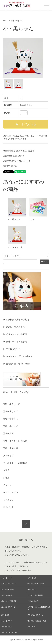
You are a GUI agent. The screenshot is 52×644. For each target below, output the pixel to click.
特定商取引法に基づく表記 (37, 621)
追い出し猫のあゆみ (8, 607)
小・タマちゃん (15, 247)
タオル (32, 219)
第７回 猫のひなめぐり (35, 615)
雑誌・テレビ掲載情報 (9, 601)
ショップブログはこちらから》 (18, 570)
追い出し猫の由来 (7, 589)
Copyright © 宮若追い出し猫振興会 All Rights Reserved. (26, 640)
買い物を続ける (10, 166)
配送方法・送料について (36, 584)
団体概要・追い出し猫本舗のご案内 (39, 608)
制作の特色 (31, 589)
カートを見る (32, 627)
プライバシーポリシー (9, 633)
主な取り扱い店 (33, 601)
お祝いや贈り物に (7, 595)
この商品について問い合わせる (17, 161)
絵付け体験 (5, 615)
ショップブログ (11, 562)
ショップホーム (7, 578)
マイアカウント (7, 627)
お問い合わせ (32, 578)
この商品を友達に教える (14, 156)
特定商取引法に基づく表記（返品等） (20, 151)
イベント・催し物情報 (35, 595)
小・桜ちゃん (14, 219)
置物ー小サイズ (17, 21)
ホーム (6, 21)
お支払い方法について (9, 584)
